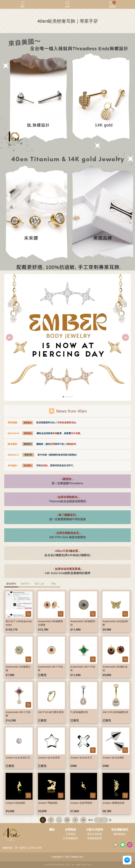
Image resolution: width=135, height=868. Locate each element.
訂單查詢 (70, 834)
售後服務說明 (95, 838)
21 (67, 820)
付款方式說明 (95, 830)
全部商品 (70, 830)
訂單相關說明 (70, 838)
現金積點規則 (120, 830)
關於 (52, 830)
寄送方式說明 (95, 834)
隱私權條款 (120, 834)
